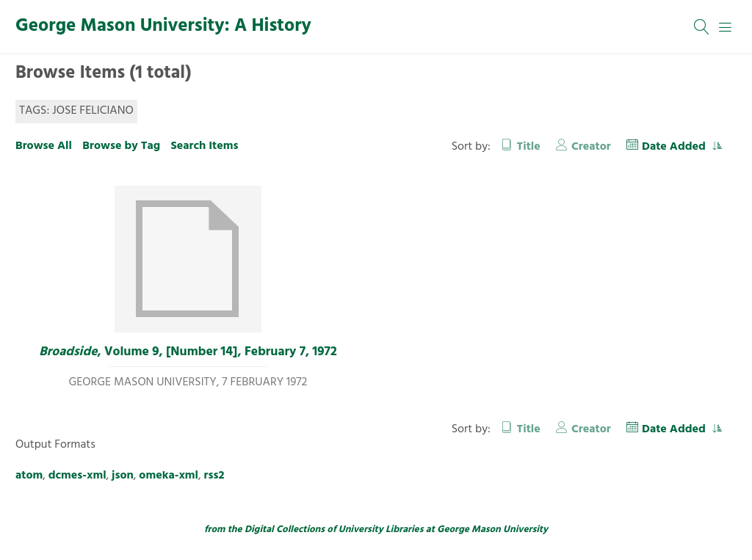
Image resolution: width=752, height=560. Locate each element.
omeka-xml (169, 476)
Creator (591, 147)
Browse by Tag (121, 146)
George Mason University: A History (163, 26)
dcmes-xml (77, 476)
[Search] (702, 27)
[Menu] (726, 27)
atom (29, 476)
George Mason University (492, 530)
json (123, 476)
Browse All (44, 146)
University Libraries (381, 530)
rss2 (214, 476)
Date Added (675, 147)
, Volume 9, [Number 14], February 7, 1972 (188, 352)
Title (529, 147)
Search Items (204, 146)
